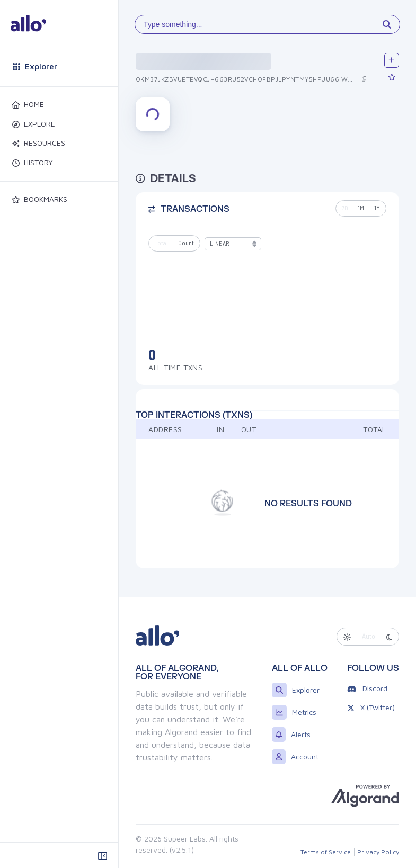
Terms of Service (326, 852)
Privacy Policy (378, 852)
